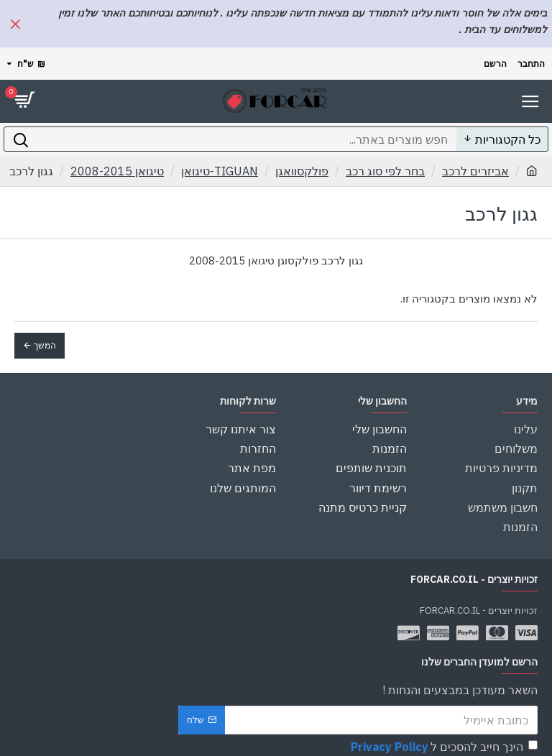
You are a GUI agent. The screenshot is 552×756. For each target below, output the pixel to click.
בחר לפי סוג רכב (385, 171)
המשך (45, 345)
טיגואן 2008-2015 (117, 171)
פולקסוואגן (302, 171)
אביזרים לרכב (475, 171)
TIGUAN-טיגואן (220, 171)
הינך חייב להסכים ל (443, 733)
